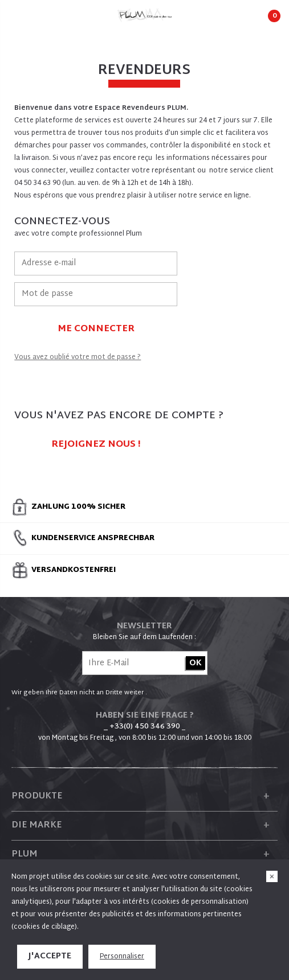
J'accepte (50, 956)
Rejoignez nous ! (96, 445)
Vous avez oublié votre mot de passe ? (78, 357)
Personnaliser (122, 957)
